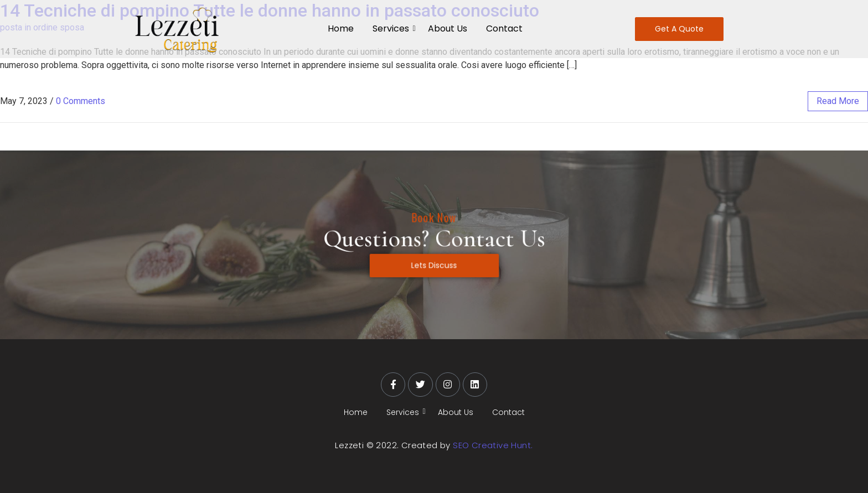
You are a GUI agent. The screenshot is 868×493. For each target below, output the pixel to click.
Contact (504, 28)
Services (393, 28)
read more (838, 101)
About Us (448, 28)
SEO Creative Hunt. (493, 445)
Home (341, 28)
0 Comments (81, 101)
